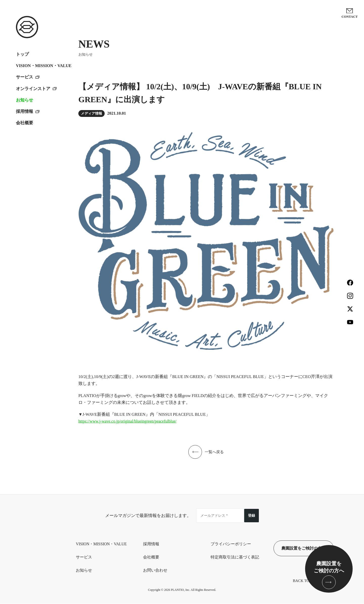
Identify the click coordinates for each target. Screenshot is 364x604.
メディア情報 (92, 113)
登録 (252, 515)
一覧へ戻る (214, 452)
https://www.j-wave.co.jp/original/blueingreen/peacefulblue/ (129, 421)
